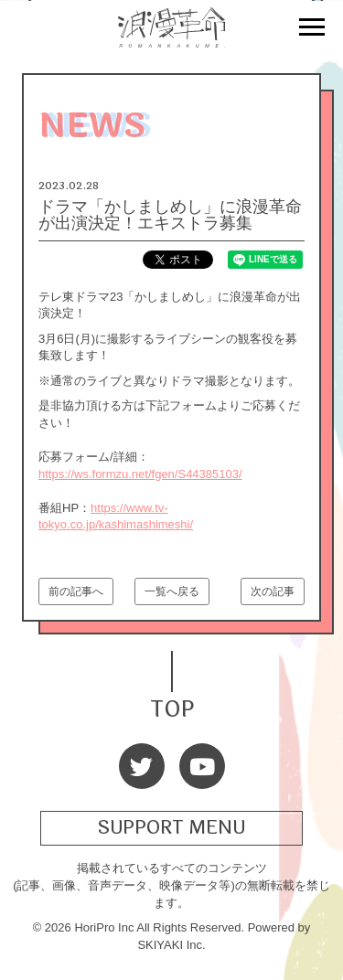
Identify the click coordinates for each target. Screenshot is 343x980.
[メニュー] (312, 29)
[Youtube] (202, 766)
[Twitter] (142, 766)
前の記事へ (76, 591)
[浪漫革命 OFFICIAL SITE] (172, 37)
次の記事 (273, 591)
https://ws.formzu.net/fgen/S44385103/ (140, 474)
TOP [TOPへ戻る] (172, 707)
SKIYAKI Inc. (171, 945)
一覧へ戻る (172, 591)
